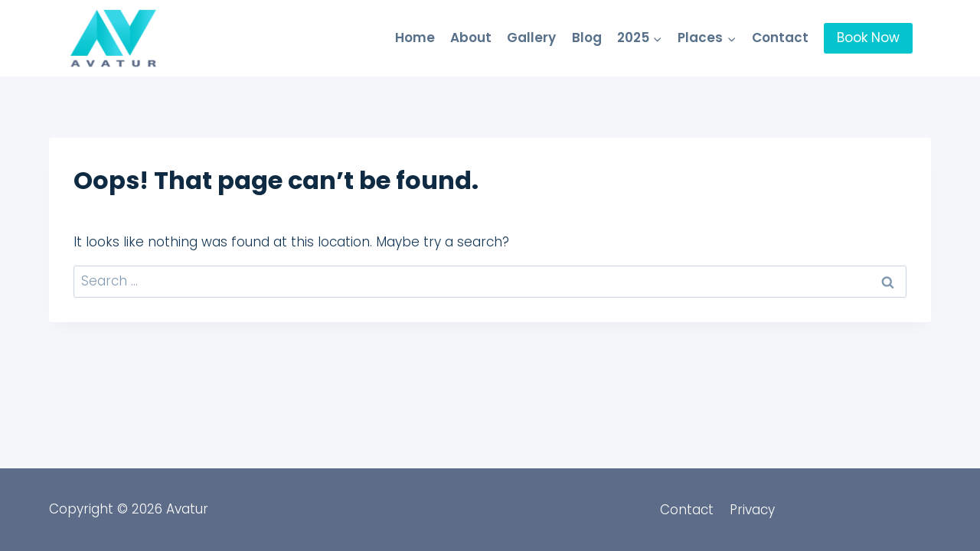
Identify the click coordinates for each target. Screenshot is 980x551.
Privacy (752, 510)
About (471, 37)
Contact (780, 37)
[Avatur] (113, 38)
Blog (587, 37)
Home (415, 37)
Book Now (868, 37)
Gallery (531, 37)
